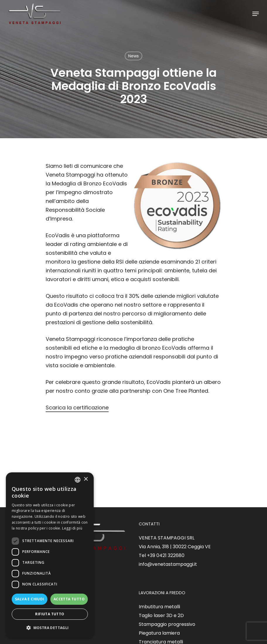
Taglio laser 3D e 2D (161, 615)
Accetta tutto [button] (69, 599)
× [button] (86, 479)
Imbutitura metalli (159, 607)
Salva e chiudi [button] (30, 599)
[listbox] (78, 480)
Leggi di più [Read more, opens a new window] (72, 528)
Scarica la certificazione (77, 408)
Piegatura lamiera (159, 633)
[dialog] (50, 555)
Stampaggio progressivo (167, 624)
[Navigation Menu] (256, 14)
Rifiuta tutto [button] (50, 614)
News (133, 56)
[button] (50, 628)
